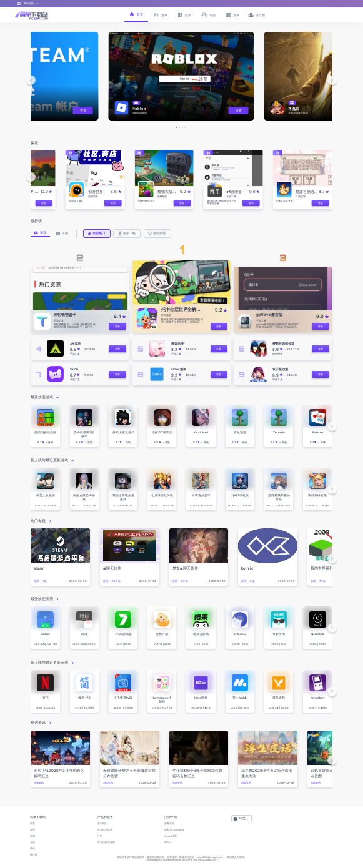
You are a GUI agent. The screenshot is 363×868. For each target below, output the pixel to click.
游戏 (32, 836)
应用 (32, 830)
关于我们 (102, 824)
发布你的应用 (105, 830)
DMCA (168, 842)
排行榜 (34, 855)
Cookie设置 (171, 836)
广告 (100, 836)
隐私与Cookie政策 (174, 830)
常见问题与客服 (106, 842)
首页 (32, 824)
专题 (32, 842)
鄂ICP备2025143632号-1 (206, 860)
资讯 (32, 849)
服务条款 (169, 824)
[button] (31, 80)
